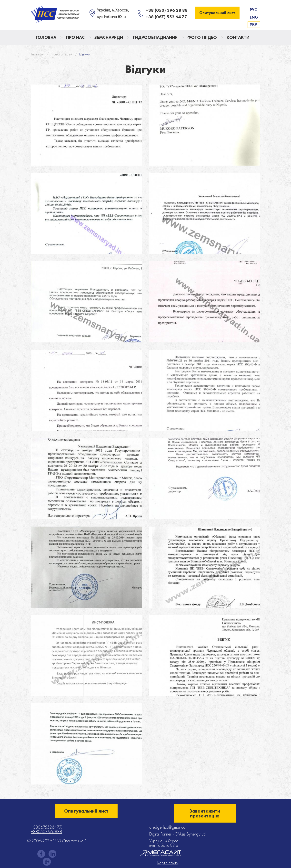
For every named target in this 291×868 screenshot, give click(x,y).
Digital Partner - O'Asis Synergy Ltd (177, 834)
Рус (253, 10)
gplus (47, 862)
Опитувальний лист (217, 13)
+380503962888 (47, 831)
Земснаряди (109, 37)
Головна (46, 37)
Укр (253, 25)
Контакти (238, 37)
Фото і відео (202, 37)
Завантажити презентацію (205, 813)
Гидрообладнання (155, 37)
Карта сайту (168, 863)
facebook (41, 854)
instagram (52, 854)
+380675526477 (46, 827)
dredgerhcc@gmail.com (169, 827)
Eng (254, 17)
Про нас (75, 37)
